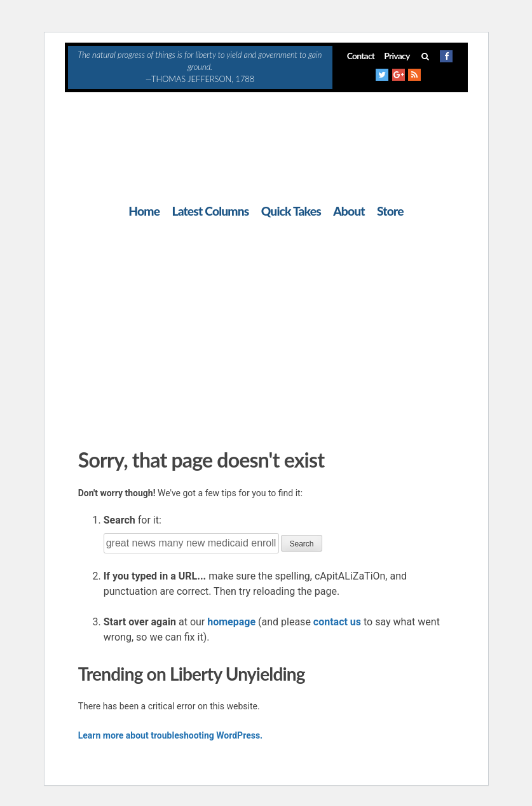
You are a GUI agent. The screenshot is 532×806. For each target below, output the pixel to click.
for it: (133, 520)
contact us (337, 622)
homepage (231, 622)
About (349, 211)
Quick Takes (291, 211)
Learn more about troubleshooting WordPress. (170, 735)
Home (144, 211)
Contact (361, 56)
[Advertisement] (266, 330)
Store (390, 211)
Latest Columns (210, 211)
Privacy (397, 56)
